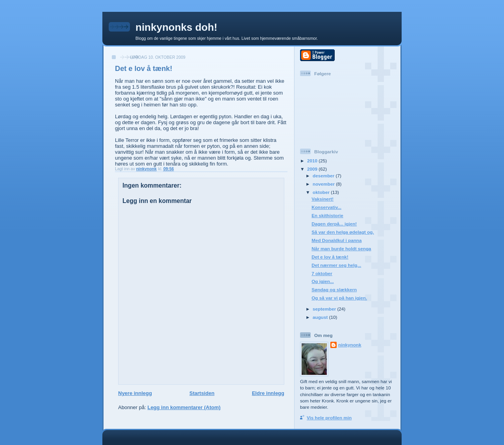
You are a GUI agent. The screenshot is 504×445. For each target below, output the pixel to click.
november (324, 184)
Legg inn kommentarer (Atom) (184, 407)
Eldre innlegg (268, 393)
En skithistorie (327, 215)
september (325, 309)
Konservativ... (326, 207)
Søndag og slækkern (334, 290)
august (321, 317)
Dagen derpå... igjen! (334, 224)
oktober (322, 192)
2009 (313, 169)
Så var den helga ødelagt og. (343, 232)
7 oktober (322, 273)
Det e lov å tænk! (330, 257)
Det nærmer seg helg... (336, 265)
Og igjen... (323, 281)
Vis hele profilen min (329, 418)
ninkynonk (350, 345)
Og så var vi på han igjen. (339, 298)
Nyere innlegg (135, 393)
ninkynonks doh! (176, 27)
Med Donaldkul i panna (336, 240)
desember (324, 176)
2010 (313, 161)
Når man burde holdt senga (341, 249)
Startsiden (202, 393)
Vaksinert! (322, 199)
